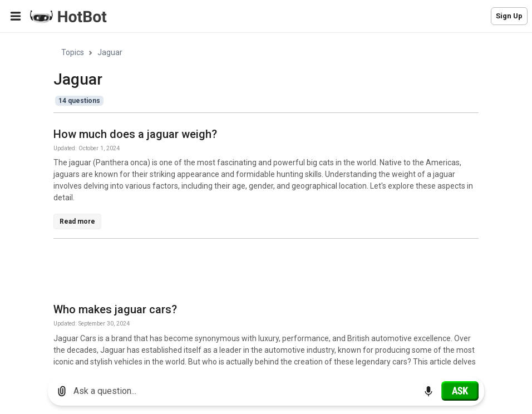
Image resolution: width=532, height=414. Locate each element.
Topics (73, 52)
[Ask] (460, 391)
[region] (266, 201)
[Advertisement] (256, 273)
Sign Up (509, 16)
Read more (77, 221)
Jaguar (110, 52)
